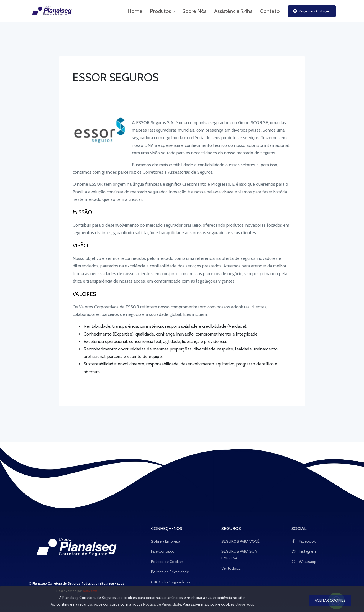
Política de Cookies (167, 562)
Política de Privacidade (170, 572)
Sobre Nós (194, 11)
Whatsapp (304, 562)
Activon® (90, 591)
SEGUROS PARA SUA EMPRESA (239, 555)
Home (135, 11)
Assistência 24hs (233, 11)
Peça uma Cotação (312, 11)
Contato (270, 11)
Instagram (304, 551)
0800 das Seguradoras (171, 582)
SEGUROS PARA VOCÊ (240, 541)
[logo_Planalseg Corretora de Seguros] (49, 11)
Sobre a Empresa (166, 541)
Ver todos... (231, 568)
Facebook (303, 541)
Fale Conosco (163, 551)
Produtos (162, 11)
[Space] (77, 548)
